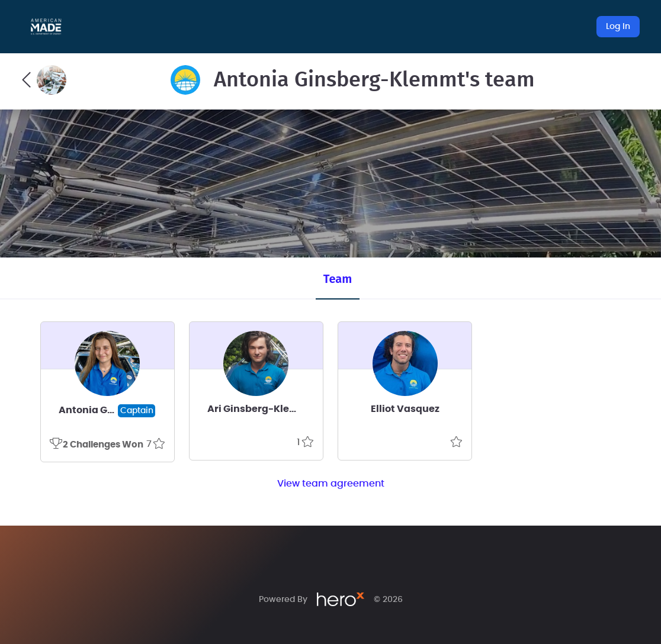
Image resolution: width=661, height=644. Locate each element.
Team (338, 279)
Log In (618, 27)
